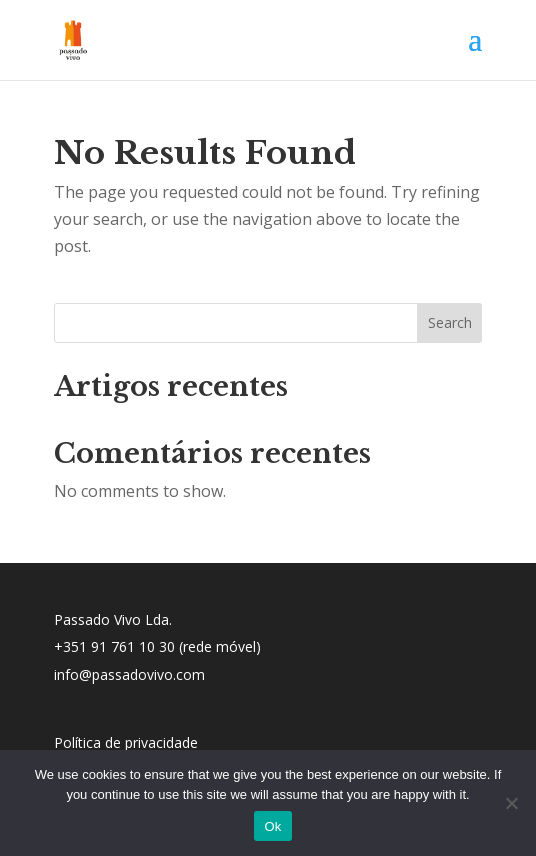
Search (450, 322)
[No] (511, 803)
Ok (272, 826)
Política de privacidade (126, 742)
